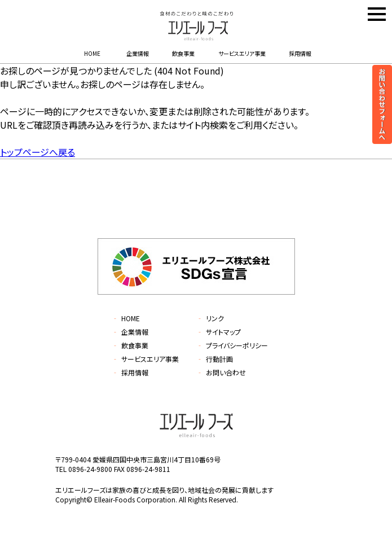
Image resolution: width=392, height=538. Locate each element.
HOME (92, 53)
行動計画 (215, 359)
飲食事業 (183, 53)
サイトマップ (219, 332)
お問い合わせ (221, 372)
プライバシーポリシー (232, 345)
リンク (210, 318)
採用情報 (300, 53)
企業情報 (138, 53)
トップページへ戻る (38, 152)
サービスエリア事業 (242, 53)
